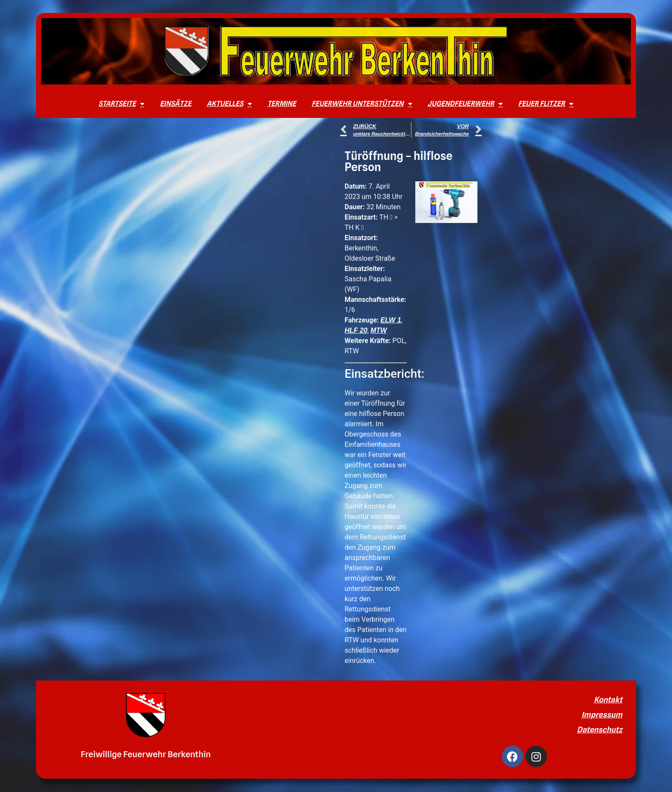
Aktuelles (229, 104)
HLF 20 (356, 330)
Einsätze (175, 104)
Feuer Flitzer (546, 104)
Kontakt (608, 700)
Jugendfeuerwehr (465, 104)
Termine (282, 104)
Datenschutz (600, 730)
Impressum (602, 715)
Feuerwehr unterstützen (362, 104)
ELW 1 (391, 320)
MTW (378, 330)
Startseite (121, 104)
